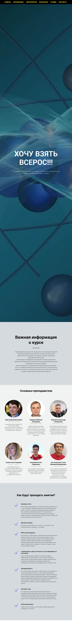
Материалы (44, 3)
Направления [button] (19, 3)
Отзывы (54, 3)
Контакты (63, 3)
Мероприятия (32, 3)
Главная (8, 3)
